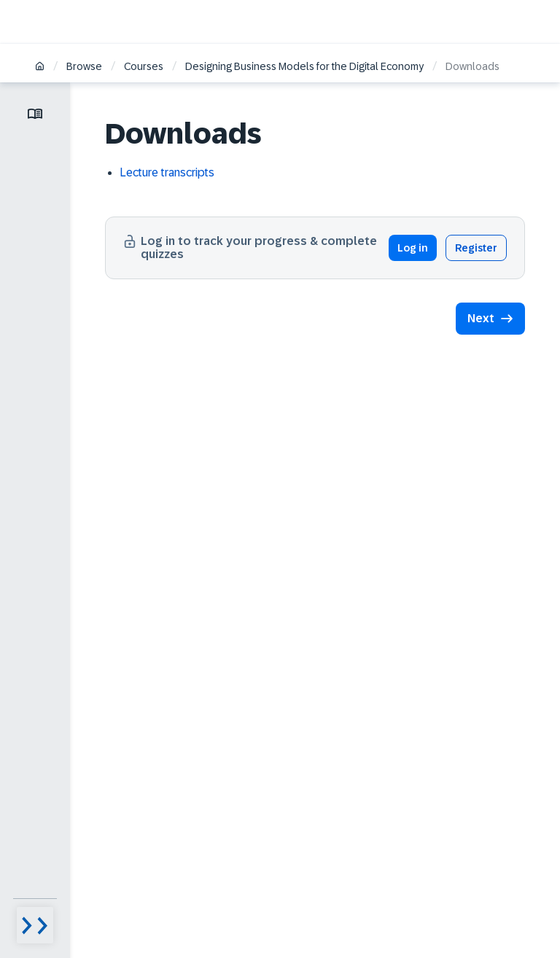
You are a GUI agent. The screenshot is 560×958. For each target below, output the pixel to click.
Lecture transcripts (167, 172)
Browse (84, 66)
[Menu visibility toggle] (35, 925)
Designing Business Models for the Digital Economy (304, 66)
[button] (490, 319)
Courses (144, 66)
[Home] (40, 67)
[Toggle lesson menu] (35, 114)
